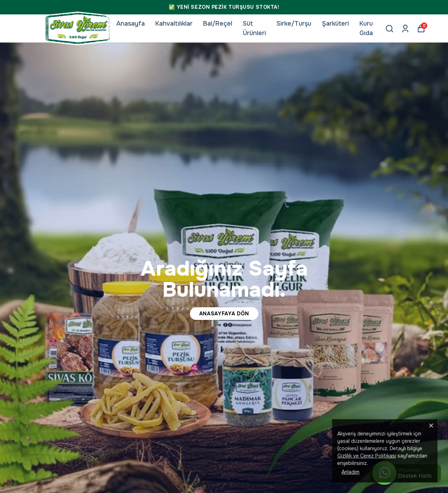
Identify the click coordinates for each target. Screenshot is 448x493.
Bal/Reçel (218, 24)
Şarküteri (335, 24)
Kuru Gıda (366, 28)
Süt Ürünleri (254, 28)
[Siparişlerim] (405, 29)
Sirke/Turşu (294, 24)
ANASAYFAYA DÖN (224, 314)
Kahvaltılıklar (174, 24)
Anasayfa (131, 24)
